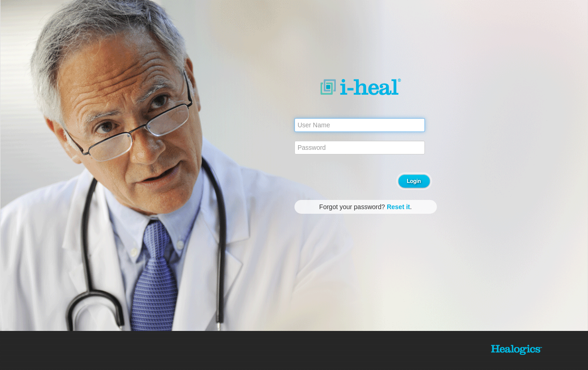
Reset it (399, 207)
